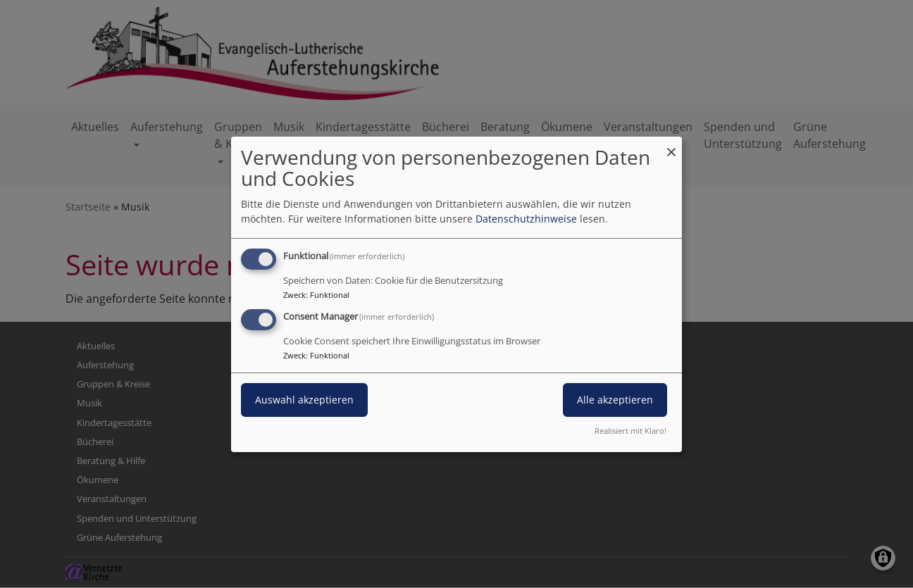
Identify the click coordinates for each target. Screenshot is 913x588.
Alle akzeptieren (615, 400)
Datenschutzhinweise (526, 219)
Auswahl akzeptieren (304, 400)
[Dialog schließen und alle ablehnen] (671, 145)
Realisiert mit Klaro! (631, 431)
